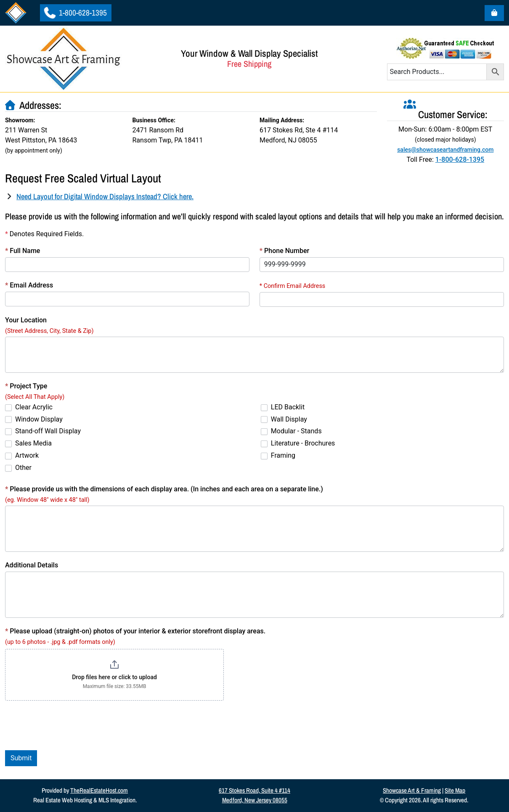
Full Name (23, 251)
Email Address (29, 285)
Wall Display (284, 419)
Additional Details (32, 565)
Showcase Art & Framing (412, 790)
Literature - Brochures (298, 443)
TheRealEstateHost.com (99, 790)
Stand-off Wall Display (43, 431)
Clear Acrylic (29, 407)
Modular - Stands (291, 431)
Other (18, 468)
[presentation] (69, 725)
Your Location (26, 320)
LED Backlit (283, 407)
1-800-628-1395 (76, 13)
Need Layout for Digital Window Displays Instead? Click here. (105, 196)
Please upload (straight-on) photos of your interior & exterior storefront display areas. (135, 631)
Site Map (455, 790)
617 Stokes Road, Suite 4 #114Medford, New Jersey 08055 (254, 795)
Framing (278, 455)
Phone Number (284, 251)
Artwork (22, 455)
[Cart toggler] (494, 13)
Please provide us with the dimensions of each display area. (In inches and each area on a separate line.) (164, 489)
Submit (21, 758)
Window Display (34, 419)
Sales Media (28, 443)
